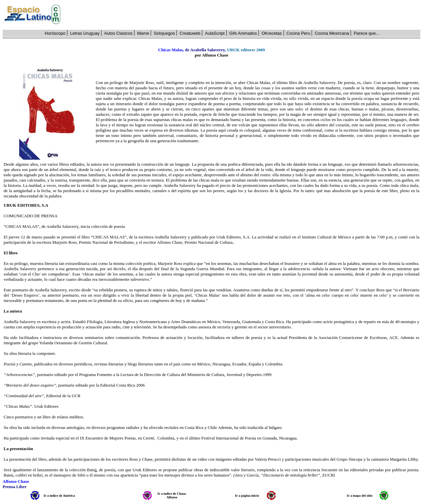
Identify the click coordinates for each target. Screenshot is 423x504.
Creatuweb (190, 33)
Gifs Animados (243, 33)
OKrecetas (271, 33)
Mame (143, 33)
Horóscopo (55, 33)
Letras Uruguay (85, 33)
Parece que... (366, 33)
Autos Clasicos (118, 33)
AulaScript (215, 33)
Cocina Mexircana (332, 33)
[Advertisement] (244, 15)
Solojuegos (164, 33)
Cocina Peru (298, 33)
